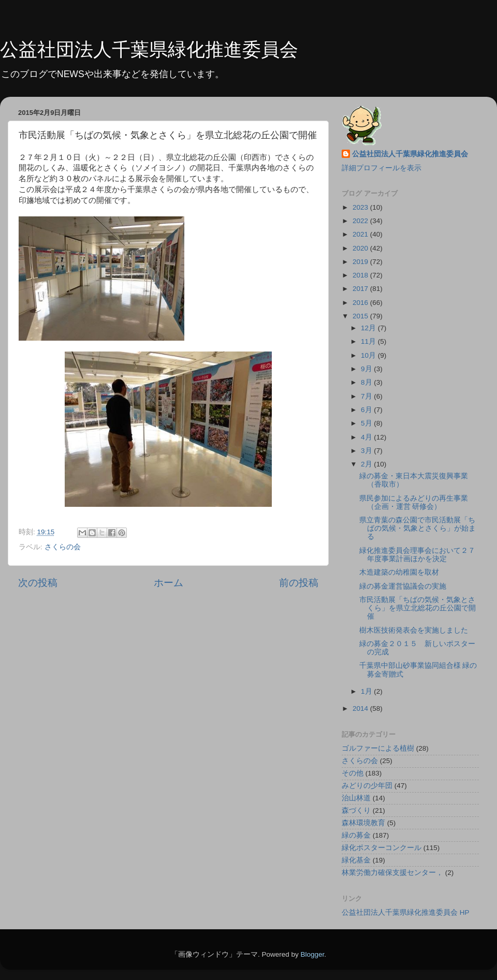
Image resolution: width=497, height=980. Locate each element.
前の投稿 (299, 583)
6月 (367, 410)
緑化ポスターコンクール (382, 848)
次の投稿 (38, 583)
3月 (367, 451)
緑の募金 (356, 835)
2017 (361, 289)
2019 (361, 262)
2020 (361, 248)
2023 (361, 207)
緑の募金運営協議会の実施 (403, 586)
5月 (367, 423)
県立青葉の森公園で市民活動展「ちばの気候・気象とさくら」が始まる (418, 528)
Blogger (312, 954)
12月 (369, 328)
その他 (353, 773)
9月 (367, 369)
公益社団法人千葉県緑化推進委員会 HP (406, 912)
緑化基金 (356, 860)
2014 (361, 708)
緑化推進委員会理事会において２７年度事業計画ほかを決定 (417, 555)
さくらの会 (63, 547)
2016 (361, 303)
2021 (361, 234)
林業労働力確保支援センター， (392, 873)
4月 (367, 437)
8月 (367, 382)
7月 (367, 396)
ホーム (169, 583)
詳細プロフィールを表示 (382, 168)
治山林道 (356, 798)
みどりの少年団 (367, 786)
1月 (367, 691)
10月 (369, 355)
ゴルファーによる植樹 (378, 748)
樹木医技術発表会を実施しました (414, 630)
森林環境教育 (363, 823)
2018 (361, 275)
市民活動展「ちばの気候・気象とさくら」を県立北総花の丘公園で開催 (418, 608)
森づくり (356, 810)
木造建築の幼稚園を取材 (399, 572)
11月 (369, 341)
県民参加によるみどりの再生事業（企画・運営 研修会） (414, 502)
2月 (367, 464)
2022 (361, 221)
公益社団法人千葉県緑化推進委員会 (149, 49)
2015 (361, 316)
